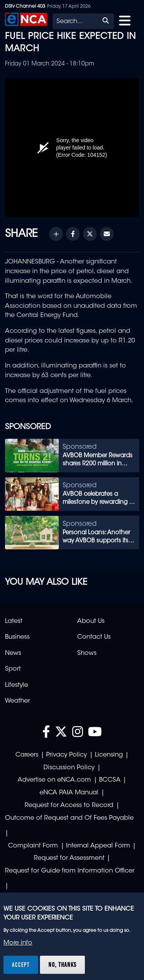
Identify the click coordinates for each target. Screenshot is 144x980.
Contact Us (94, 637)
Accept (21, 965)
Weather (17, 701)
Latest (14, 621)
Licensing (109, 755)
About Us (91, 621)
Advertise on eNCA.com (54, 780)
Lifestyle (17, 685)
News (13, 653)
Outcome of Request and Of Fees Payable (69, 818)
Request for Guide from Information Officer (70, 871)
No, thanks (62, 965)
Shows (87, 653)
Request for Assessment (69, 858)
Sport (13, 669)
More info (18, 943)
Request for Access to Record (69, 805)
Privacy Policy (66, 755)
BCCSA (110, 780)
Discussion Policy (69, 768)
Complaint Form (33, 846)
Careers (27, 755)
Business (17, 637)
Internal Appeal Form (98, 846)
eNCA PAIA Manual (69, 793)
